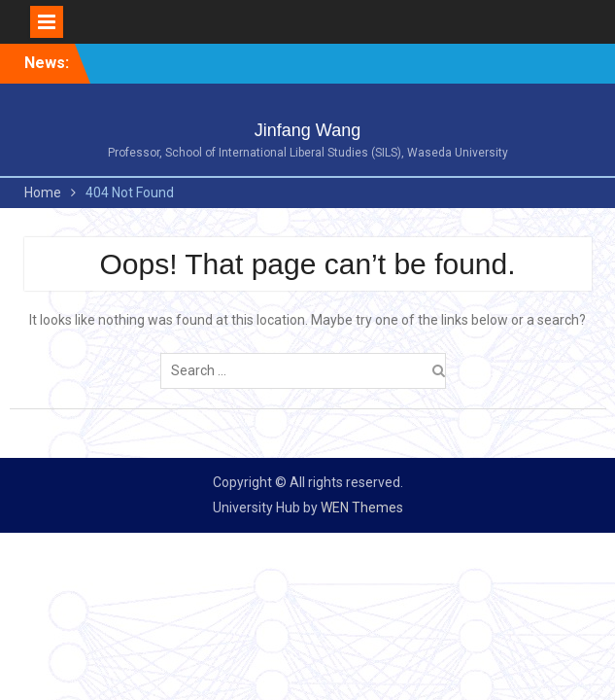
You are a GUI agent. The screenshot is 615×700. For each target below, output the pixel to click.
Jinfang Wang (307, 130)
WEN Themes (362, 507)
